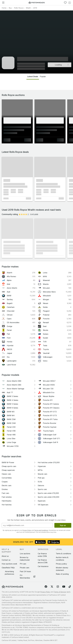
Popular (43, 76)
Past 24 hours (25, 571)
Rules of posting (62, 574)
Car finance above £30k (43, 561)
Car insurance (43, 566)
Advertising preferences (9, 573)
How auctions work (9, 564)
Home (4, 8)
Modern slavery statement (62, 569)
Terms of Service (60, 592)
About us (5, 556)
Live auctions (25, 554)
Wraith (28, 8)
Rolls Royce (19, 8)
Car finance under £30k (42, 555)
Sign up (63, 525)
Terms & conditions (63, 554)
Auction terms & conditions (62, 559)
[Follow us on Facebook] (46, 587)
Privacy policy (61, 564)
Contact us (6, 560)
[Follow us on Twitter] (52, 587)
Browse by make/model (25, 559)
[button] (17, 167)
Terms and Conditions (41, 530)
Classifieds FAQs (8, 568)
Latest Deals (33, 76)
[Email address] (27, 525)
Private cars (25, 568)
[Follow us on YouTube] (64, 587)
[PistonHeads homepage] (36, 3)
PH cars (23, 564)
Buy (10, 8)
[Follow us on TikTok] (70, 587)
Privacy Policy (27, 530)
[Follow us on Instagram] (58, 587)
